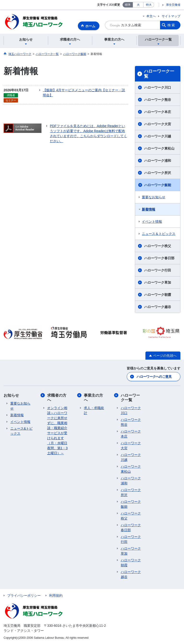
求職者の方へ (57, 398)
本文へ (151, 16)
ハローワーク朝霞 (158, 295)
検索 (172, 25)
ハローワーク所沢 (158, 173)
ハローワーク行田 (158, 270)
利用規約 (56, 595)
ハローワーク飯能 (158, 185)
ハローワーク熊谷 (158, 100)
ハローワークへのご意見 (154, 377)
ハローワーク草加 (158, 282)
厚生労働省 (173, 5)
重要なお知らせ (154, 197)
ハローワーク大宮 (158, 124)
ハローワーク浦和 (158, 161)
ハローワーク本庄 (158, 112)
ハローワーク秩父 (158, 246)
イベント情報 (152, 222)
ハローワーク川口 (158, 87)
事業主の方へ (93, 398)
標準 (128, 5)
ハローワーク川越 (158, 136)
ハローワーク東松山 (159, 148)
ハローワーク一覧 (159, 74)
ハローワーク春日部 (159, 258)
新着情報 (149, 209)
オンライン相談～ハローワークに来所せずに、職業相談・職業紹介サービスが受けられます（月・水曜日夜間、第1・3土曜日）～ (57, 430)
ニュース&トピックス (21, 431)
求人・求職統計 (94, 410)
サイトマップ (171, 16)
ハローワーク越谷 (158, 307)
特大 (149, 5)
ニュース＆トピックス (159, 234)
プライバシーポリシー (24, 595)
